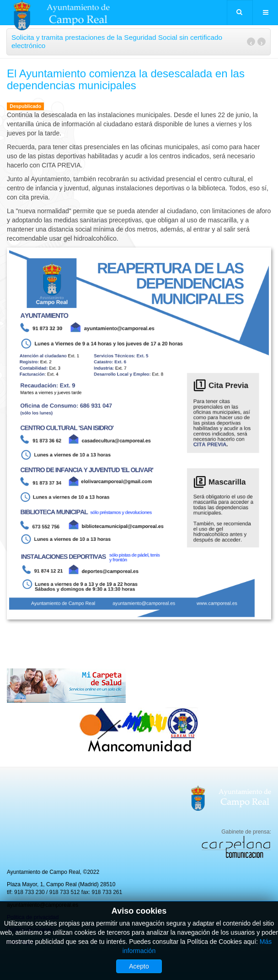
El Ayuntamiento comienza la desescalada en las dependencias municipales (126, 79)
